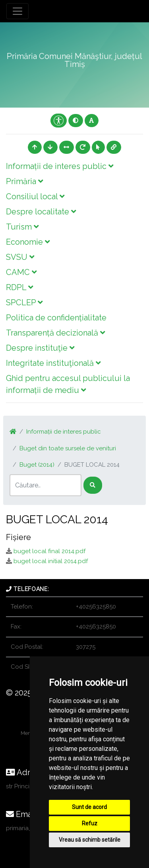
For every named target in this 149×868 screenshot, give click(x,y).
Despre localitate (41, 212)
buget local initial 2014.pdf (51, 561)
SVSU (20, 257)
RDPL (19, 287)
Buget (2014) (37, 465)
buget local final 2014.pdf (49, 551)
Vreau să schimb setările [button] (90, 840)
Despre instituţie (40, 348)
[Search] (45, 485)
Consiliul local (35, 196)
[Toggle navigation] (17, 11)
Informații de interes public (60, 166)
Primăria (24, 181)
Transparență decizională (55, 333)
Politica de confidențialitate (56, 318)
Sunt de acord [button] (89, 807)
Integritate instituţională (53, 363)
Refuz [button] (90, 823)
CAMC (21, 272)
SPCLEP (24, 302)
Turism (22, 227)
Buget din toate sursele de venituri (68, 448)
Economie (28, 242)
